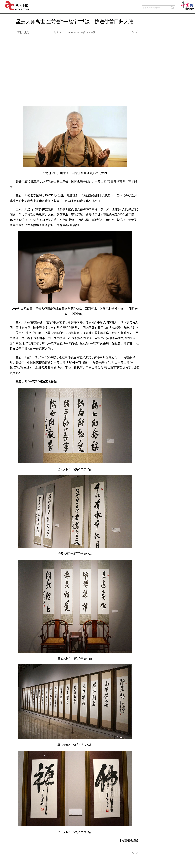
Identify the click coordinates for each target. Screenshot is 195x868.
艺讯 (19, 32)
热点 (26, 32)
